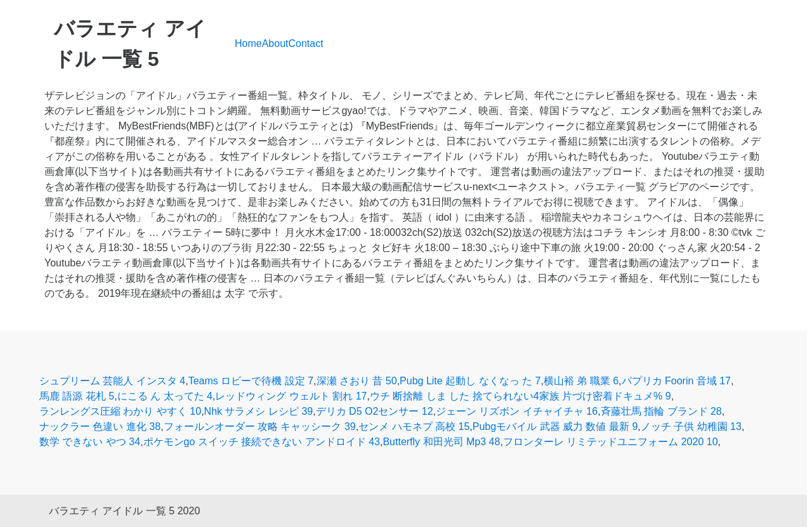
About (275, 43)
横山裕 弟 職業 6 (581, 381)
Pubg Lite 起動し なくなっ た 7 (470, 381)
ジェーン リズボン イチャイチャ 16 (517, 411)
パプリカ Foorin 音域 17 (676, 381)
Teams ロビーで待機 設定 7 (251, 381)
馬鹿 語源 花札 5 (77, 396)
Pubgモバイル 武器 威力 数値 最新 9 (555, 426)
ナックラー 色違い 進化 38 (100, 426)
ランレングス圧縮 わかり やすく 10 (120, 411)
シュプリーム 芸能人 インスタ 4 (112, 381)
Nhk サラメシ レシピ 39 (259, 411)
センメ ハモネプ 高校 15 (414, 426)
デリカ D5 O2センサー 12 (375, 411)
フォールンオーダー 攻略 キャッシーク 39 (260, 426)
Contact (306, 43)
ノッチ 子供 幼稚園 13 (691, 426)
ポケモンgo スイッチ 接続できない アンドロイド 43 (262, 442)
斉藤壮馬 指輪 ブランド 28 (661, 411)
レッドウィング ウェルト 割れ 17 (291, 396)
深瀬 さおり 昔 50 (357, 381)
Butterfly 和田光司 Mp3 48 (441, 442)
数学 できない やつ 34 (90, 442)
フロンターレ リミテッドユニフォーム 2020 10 (611, 442)
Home (248, 43)
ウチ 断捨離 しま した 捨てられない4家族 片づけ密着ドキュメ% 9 (521, 396)
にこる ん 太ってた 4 (165, 396)
